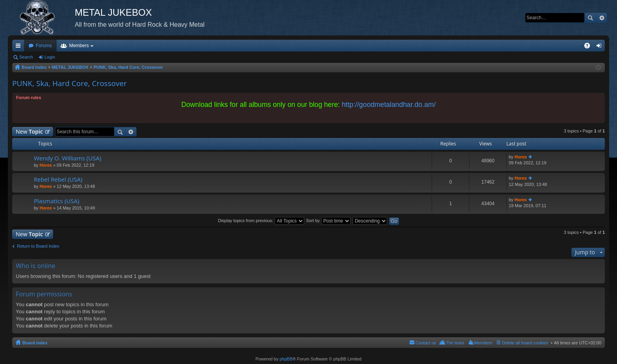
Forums (44, 46)
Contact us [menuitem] (426, 343)
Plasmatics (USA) (56, 201)
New (29, 131)
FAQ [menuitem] (590, 47)
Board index (35, 343)
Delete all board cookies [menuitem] (525, 343)
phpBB (286, 359)
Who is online (36, 266)
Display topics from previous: (261, 221)
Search (590, 18)
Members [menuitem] (483, 343)
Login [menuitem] (601, 47)
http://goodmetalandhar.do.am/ (389, 105)
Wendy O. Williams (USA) (67, 158)
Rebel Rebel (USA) (58, 179)
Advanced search (601, 18)
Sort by (328, 221)
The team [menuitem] (455, 343)
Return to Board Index (38, 246)
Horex (46, 165)
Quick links (20, 47)
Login (50, 57)
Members (79, 46)
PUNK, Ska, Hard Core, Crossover (69, 83)
